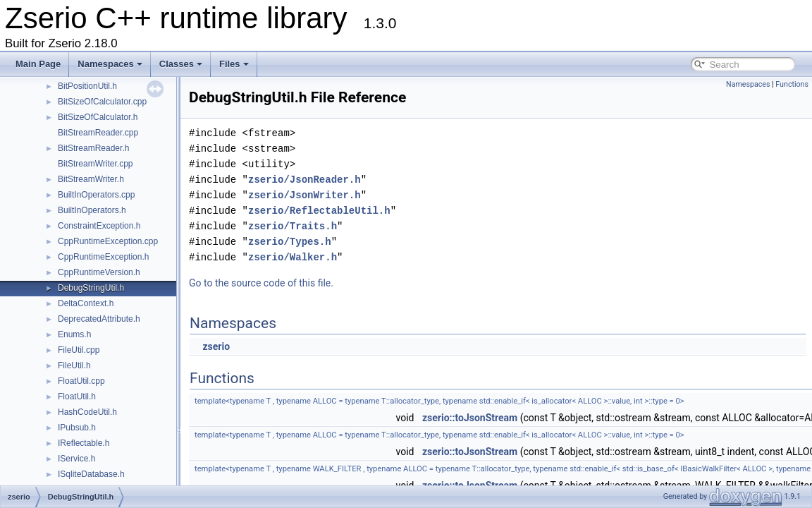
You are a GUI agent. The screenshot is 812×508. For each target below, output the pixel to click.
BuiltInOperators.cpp (96, 195)
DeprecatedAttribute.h (99, 319)
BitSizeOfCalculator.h (98, 117)
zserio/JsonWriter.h (304, 195)
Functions (792, 84)
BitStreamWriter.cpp (95, 164)
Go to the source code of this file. (261, 283)
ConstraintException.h (99, 226)
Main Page (38, 64)
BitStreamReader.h (93, 148)
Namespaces (110, 64)
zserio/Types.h (290, 242)
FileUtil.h (74, 365)
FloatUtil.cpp (81, 381)
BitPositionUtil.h (87, 86)
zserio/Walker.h (293, 257)
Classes (181, 64)
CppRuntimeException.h (103, 257)
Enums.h (74, 334)
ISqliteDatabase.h (91, 474)
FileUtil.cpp (79, 350)
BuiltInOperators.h (92, 210)
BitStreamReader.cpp (98, 133)
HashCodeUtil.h (87, 412)
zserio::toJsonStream (470, 418)
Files (234, 64)
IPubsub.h (77, 428)
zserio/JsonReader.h (304, 180)
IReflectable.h (84, 443)
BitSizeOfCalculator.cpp (102, 102)
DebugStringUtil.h (91, 288)
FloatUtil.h (77, 397)
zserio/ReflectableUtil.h (319, 211)
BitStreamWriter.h (91, 179)
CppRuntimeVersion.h (99, 272)
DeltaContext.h (86, 303)
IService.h (76, 459)
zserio (216, 346)
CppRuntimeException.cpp (108, 241)
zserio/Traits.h (293, 226)
